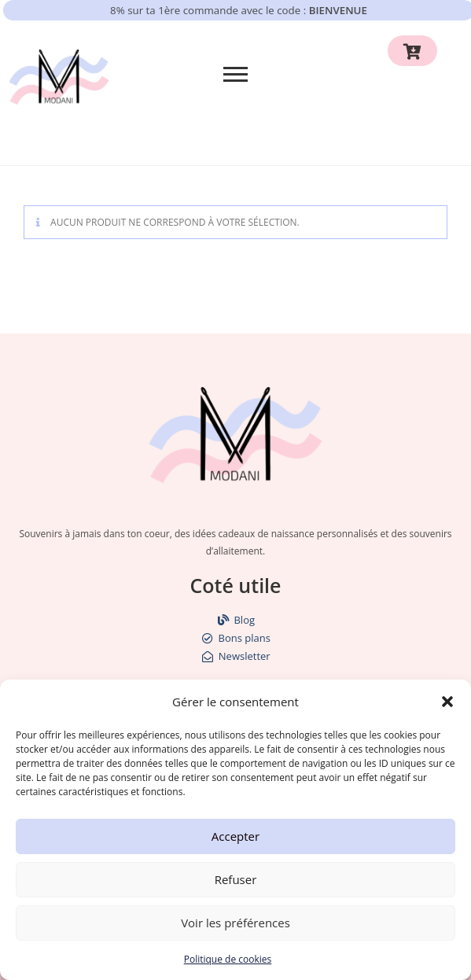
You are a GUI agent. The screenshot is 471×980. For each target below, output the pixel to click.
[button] (447, 702)
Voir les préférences (235, 923)
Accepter (235, 836)
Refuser (236, 879)
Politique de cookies (228, 959)
